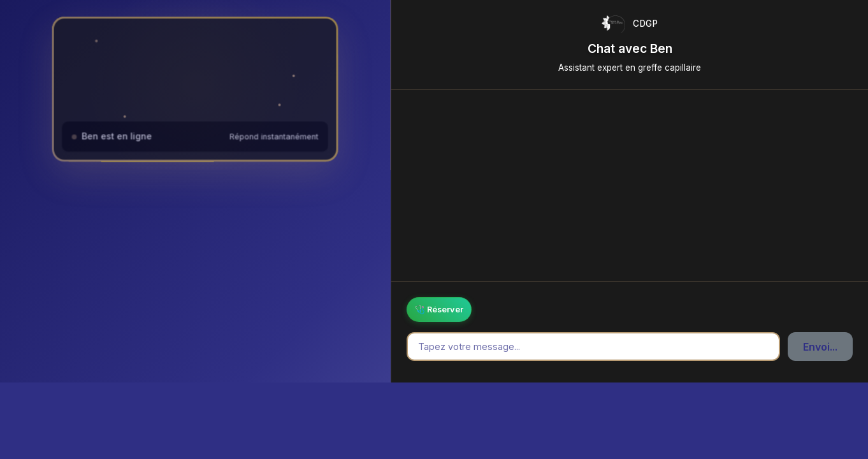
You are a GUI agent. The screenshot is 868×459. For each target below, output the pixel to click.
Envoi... (820, 347)
